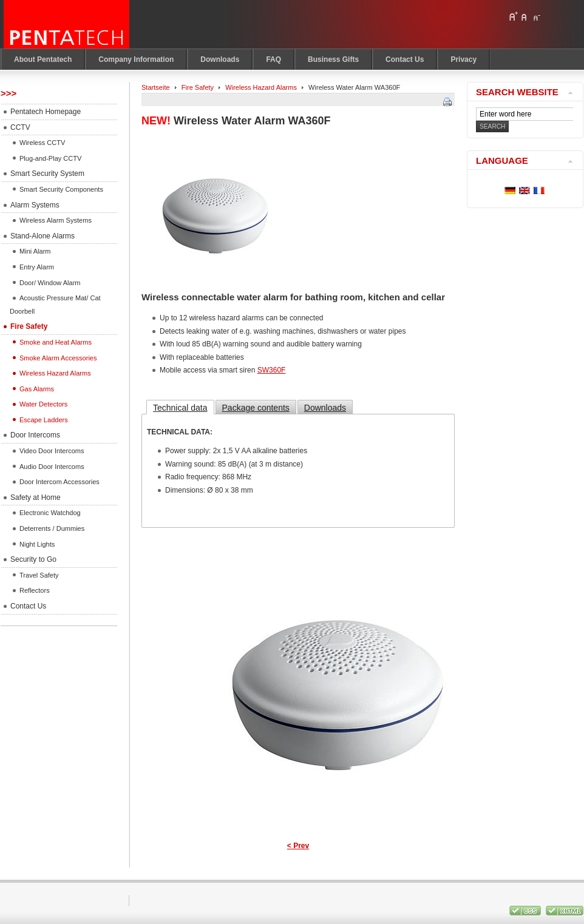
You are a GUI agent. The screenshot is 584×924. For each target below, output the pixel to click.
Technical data (180, 408)
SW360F (272, 370)
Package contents (256, 408)
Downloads (325, 408)
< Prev (298, 846)
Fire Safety (198, 87)
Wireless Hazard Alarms (261, 87)
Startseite (156, 87)
